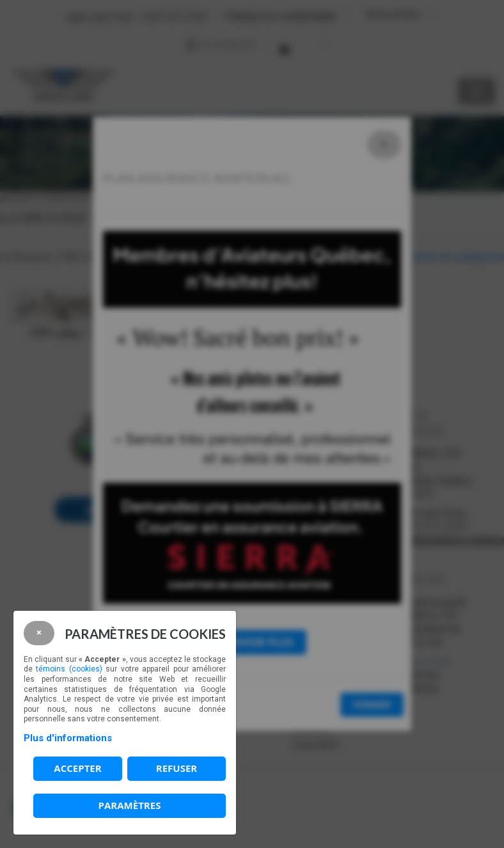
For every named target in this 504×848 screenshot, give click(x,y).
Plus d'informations (68, 738)
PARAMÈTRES (130, 805)
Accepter (77, 768)
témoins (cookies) (69, 669)
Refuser (177, 768)
